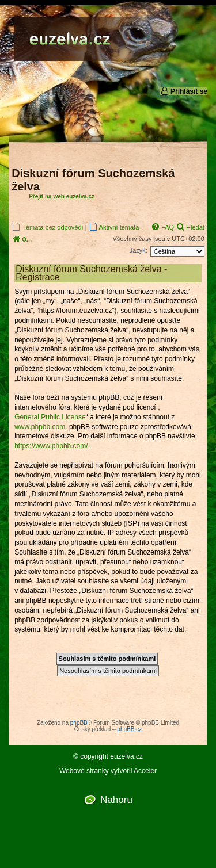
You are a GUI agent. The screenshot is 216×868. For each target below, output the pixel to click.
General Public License (50, 417)
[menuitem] (47, 227)
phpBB (79, 723)
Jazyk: (139, 250)
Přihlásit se (184, 91)
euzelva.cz (126, 757)
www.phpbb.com (40, 427)
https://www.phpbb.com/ (51, 446)
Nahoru (116, 800)
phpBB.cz (129, 729)
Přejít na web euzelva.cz (62, 196)
